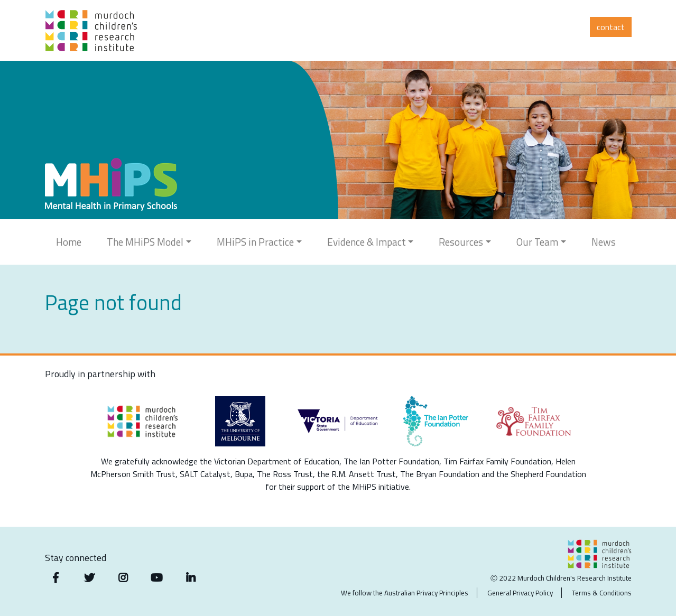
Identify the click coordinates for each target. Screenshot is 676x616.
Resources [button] (461, 242)
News (604, 242)
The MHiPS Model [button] (145, 242)
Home (69, 242)
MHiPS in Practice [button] (255, 242)
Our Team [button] (537, 242)
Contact (611, 27)
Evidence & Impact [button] (367, 242)
